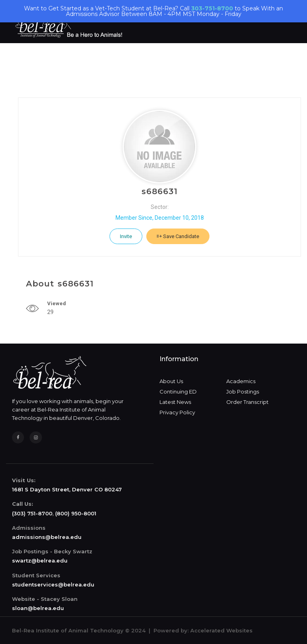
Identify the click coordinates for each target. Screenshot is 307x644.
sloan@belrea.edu (38, 608)
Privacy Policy (177, 412)
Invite (126, 236)
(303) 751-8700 (32, 513)
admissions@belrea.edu (47, 537)
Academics (241, 381)
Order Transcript (247, 402)
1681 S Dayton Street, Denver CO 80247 (67, 489)
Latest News (175, 402)
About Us (171, 381)
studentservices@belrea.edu (53, 584)
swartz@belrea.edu (40, 561)
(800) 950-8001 (76, 513)
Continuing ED (178, 392)
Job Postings (243, 392)
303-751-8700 (212, 8)
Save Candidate (178, 236)
